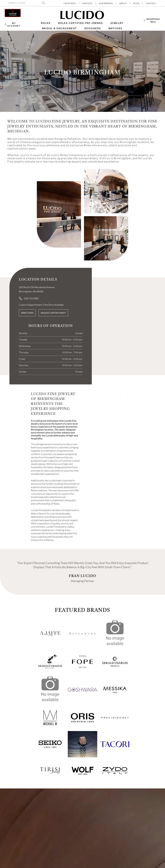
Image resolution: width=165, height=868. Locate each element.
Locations (70, 3)
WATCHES (115, 28)
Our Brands (106, 3)
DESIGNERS (93, 28)
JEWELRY (117, 23)
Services (87, 3)
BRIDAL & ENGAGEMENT (60, 28)
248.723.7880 (29, 298)
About (123, 3)
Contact (151, 3)
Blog (136, 3)
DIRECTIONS (27, 313)
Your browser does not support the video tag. (110, 474)
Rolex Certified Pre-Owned (81, 23)
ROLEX (46, 23)
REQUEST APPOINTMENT (53, 313)
